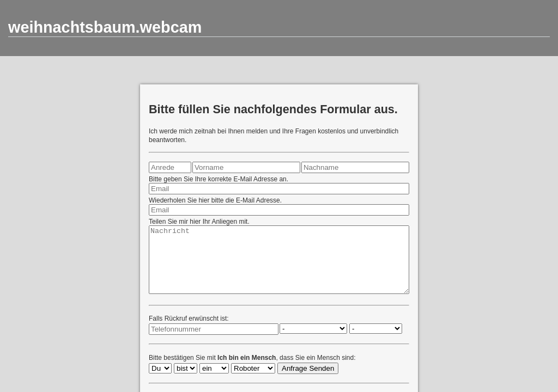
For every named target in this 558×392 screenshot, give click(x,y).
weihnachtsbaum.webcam (105, 27)
